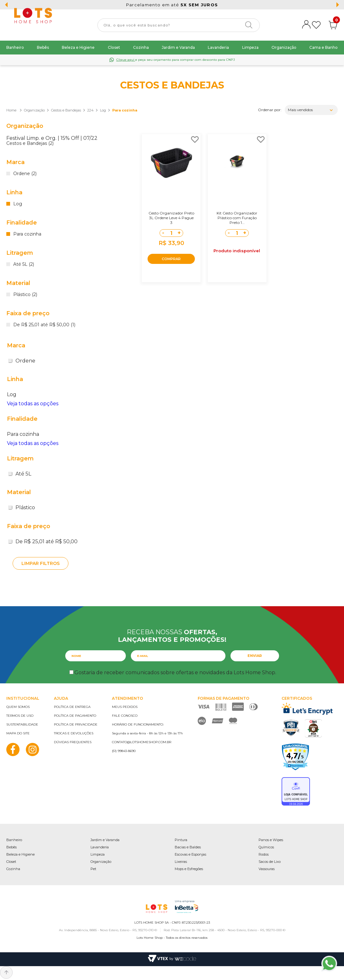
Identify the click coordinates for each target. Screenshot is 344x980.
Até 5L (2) (24, 265)
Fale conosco (125, 716)
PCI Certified (291, 728)
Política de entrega (72, 707)
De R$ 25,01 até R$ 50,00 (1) (44, 325)
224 (90, 110)
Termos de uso (20, 716)
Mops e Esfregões (189, 869)
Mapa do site (18, 733)
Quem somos (18, 707)
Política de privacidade (76, 724)
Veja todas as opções (33, 404)
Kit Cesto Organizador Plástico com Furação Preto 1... (237, 218)
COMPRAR (171, 259)
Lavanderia (218, 47)
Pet (93, 869)
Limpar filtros (41, 563)
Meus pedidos (125, 707)
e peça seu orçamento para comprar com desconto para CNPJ (176, 60)
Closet (114, 47)
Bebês (43, 47)
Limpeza (250, 47)
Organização (284, 47)
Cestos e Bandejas (66, 110)
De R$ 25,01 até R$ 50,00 (43, 541)
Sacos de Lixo (270, 862)
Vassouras (267, 869)
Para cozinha (125, 110)
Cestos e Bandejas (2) (30, 144)
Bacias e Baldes (188, 847)
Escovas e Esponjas (190, 854)
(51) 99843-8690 (124, 751)
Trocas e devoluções (74, 733)
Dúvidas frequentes (73, 742)
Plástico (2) (25, 295)
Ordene (22, 361)
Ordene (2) (25, 174)
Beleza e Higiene (78, 47)
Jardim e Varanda (178, 47)
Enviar (255, 656)
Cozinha (141, 47)
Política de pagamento (75, 716)
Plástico (22, 507)
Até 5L (20, 474)
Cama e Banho (324, 47)
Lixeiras (181, 862)
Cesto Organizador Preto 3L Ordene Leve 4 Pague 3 (171, 218)
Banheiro (15, 47)
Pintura (181, 840)
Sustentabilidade (22, 724)
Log (103, 110)
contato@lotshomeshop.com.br (142, 742)
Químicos (266, 847)
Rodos (264, 854)
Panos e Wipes (271, 840)
